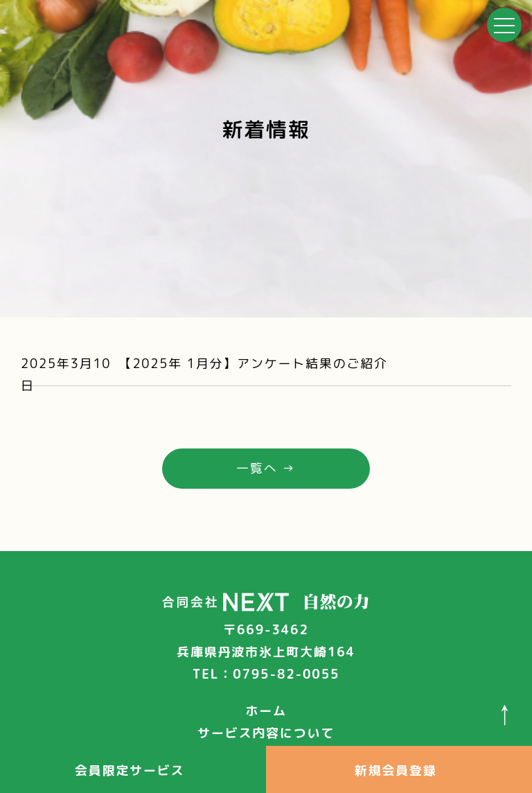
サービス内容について (266, 733)
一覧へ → (266, 468)
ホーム (266, 711)
